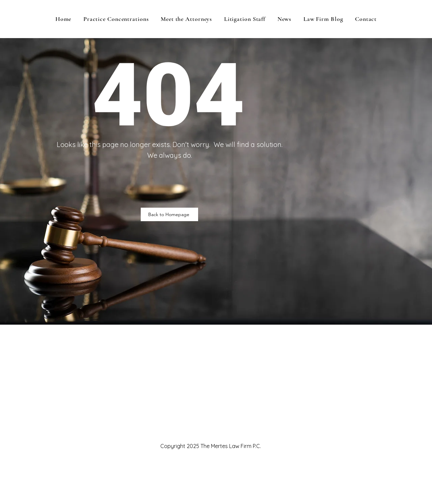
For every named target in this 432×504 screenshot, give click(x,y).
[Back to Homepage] (169, 214)
